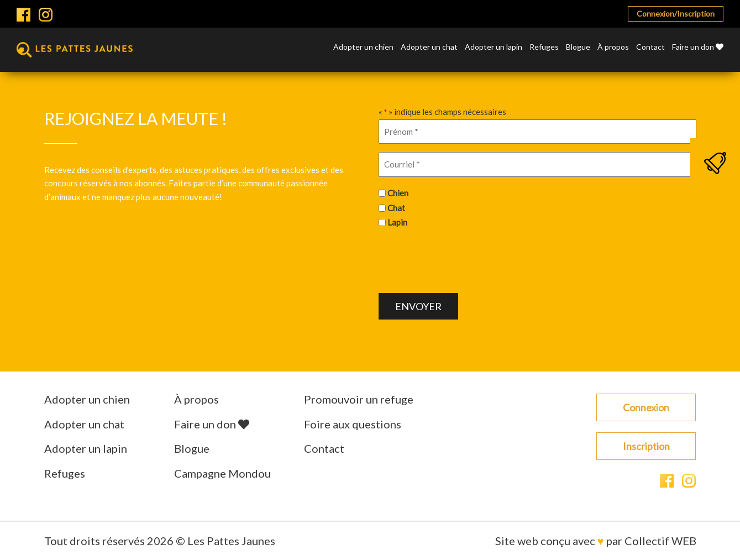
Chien (398, 193)
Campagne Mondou (222, 473)
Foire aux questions (353, 424)
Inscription (646, 446)
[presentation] (463, 259)
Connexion (646, 407)
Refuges (544, 47)
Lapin (397, 222)
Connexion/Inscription (676, 14)
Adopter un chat (429, 47)
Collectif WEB (660, 541)
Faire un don (698, 47)
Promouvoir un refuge (359, 399)
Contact (650, 47)
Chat (396, 208)
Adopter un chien (363, 47)
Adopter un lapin (494, 47)
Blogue (578, 47)
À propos (613, 47)
